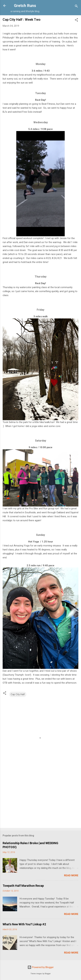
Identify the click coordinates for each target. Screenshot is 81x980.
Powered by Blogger (41, 967)
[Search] (76, 7)
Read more (71, 875)
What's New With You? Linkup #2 (24, 924)
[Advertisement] (40, 799)
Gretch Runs (25, 6)
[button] (76, 20)
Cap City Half (18, 694)
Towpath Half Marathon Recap (23, 886)
